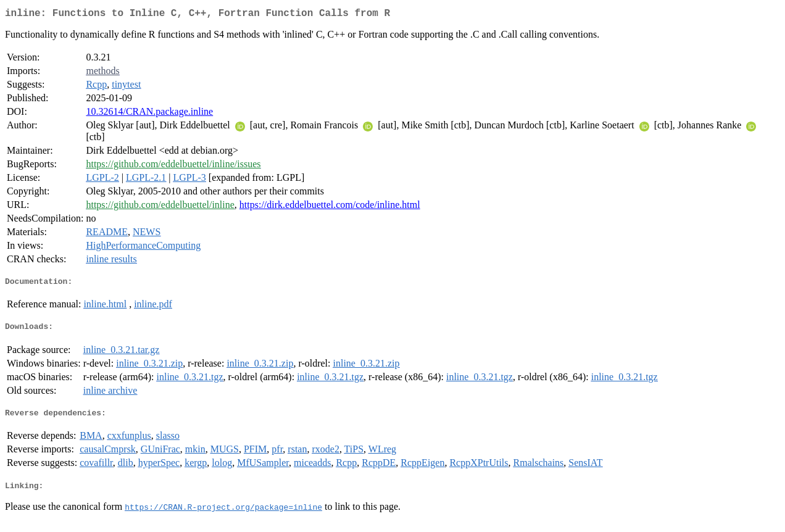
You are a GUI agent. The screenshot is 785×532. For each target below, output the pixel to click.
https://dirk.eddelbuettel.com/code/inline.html (330, 207)
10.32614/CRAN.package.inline (149, 114)
